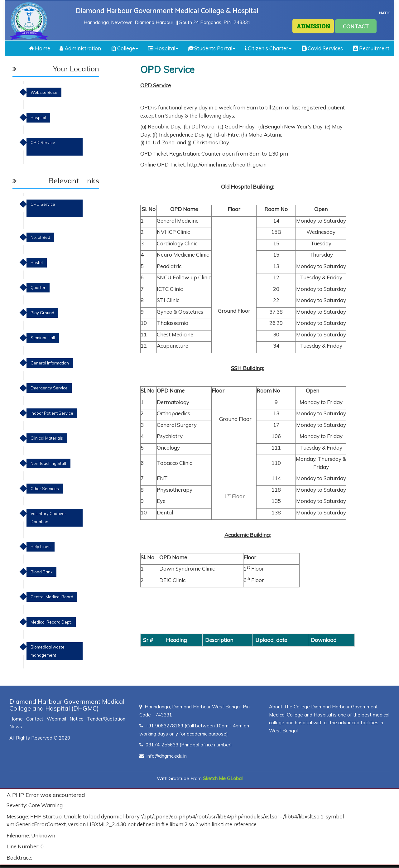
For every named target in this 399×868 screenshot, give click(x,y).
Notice (77, 719)
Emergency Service (49, 388)
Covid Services (322, 48)
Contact (35, 719)
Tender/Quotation (106, 719)
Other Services (45, 489)
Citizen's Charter (268, 48)
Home (39, 48)
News (16, 727)
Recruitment (371, 48)
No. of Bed (40, 237)
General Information (50, 363)
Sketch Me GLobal (223, 778)
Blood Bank (41, 572)
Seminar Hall (43, 338)
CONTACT (356, 26)
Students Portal (212, 48)
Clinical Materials (47, 438)
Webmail (56, 719)
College (124, 48)
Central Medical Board (52, 597)
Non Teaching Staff (48, 463)
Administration (80, 48)
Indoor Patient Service (52, 413)
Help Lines (41, 547)
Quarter (38, 287)
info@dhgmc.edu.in (167, 756)
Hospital (163, 48)
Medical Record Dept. (51, 622)
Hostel (37, 263)
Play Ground (42, 313)
